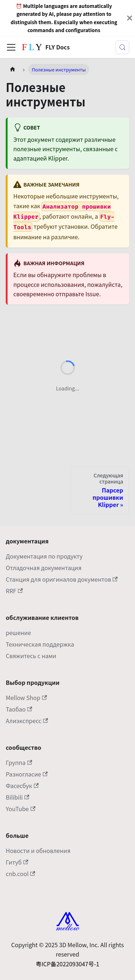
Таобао (19, 709)
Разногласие (27, 774)
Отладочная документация (44, 568)
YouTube (21, 809)
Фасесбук (22, 786)
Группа (19, 762)
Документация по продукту (44, 556)
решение (18, 633)
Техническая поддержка (40, 644)
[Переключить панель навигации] (11, 47)
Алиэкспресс (27, 721)
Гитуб (17, 862)
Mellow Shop (26, 697)
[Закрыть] (130, 18)
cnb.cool (21, 874)
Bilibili (17, 797)
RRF (14, 591)
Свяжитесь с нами (31, 656)
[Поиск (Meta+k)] (122, 47)
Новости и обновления (38, 850)
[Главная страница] (13, 69)
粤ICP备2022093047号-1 (67, 964)
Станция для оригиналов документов (62, 579)
